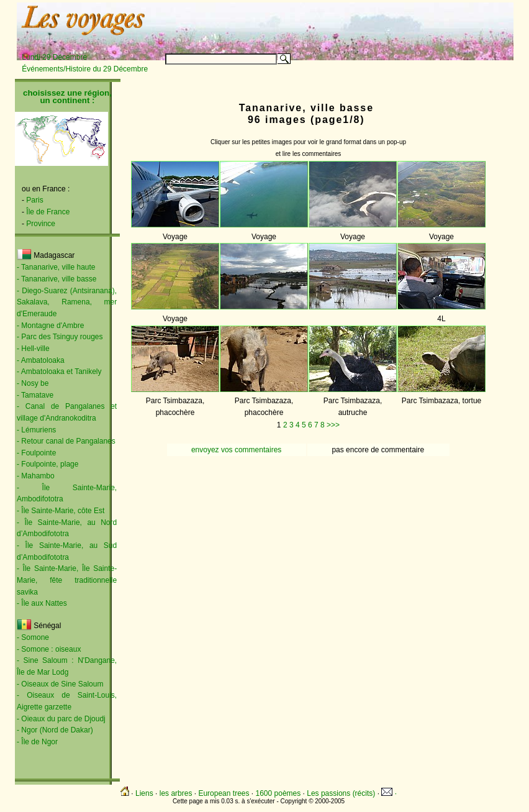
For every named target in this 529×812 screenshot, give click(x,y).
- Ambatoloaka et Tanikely (59, 372)
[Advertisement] (359, 23)
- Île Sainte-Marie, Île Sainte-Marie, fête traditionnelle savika (67, 580)
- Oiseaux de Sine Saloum (60, 684)
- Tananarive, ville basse (57, 279)
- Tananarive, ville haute (56, 267)
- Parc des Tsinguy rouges (60, 337)
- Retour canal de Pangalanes (66, 441)
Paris (34, 200)
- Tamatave (35, 395)
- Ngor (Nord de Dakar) (55, 730)
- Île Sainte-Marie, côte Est (61, 511)
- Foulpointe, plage (47, 464)
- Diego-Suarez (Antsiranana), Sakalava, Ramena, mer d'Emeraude (67, 302)
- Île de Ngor (37, 742)
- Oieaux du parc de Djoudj (61, 719)
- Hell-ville (33, 349)
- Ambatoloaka (41, 360)
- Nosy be (33, 383)
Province (41, 224)
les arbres (176, 793)
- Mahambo (36, 476)
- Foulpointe (36, 453)
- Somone (33, 637)
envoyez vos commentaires (236, 450)
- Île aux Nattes (42, 603)
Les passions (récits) (341, 793)
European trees (224, 793)
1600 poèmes (278, 793)
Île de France (48, 212)
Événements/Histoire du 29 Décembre (85, 69)
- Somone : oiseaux (49, 649)
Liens (144, 793)
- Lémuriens (36, 430)
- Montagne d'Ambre (50, 326)
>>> (333, 425)
